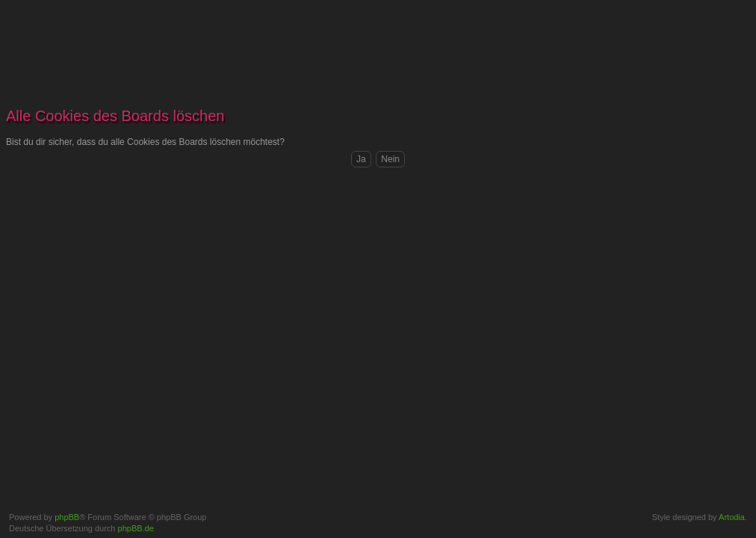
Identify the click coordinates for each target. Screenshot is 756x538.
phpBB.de (136, 528)
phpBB (67, 517)
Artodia (732, 517)
